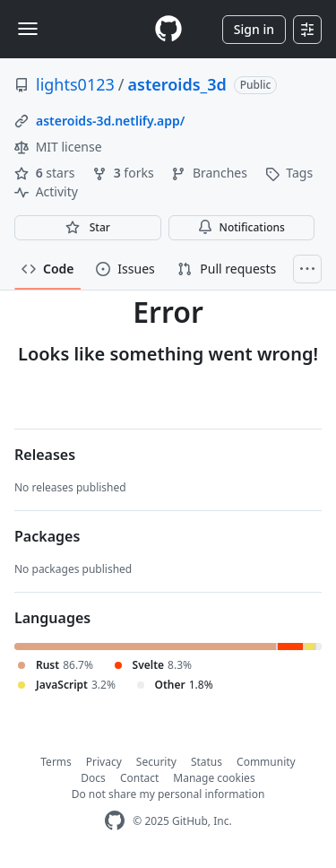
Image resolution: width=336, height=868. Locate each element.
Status (207, 762)
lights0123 (75, 84)
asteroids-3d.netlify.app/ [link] (110, 121)
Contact (139, 778)
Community (266, 762)
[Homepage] (168, 29)
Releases (45, 455)
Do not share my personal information (168, 794)
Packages (47, 536)
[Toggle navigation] (28, 29)
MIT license (58, 147)
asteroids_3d (177, 84)
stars (46, 173)
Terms (56, 762)
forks (125, 173)
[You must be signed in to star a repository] (88, 228)
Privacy (104, 762)
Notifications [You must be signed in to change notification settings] (241, 227)
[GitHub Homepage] (115, 821)
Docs (93, 778)
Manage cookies (214, 778)
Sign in (254, 29)
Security (156, 762)
